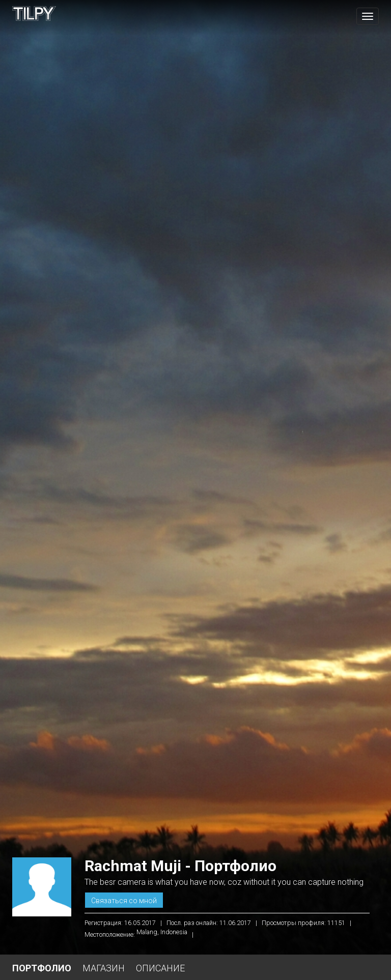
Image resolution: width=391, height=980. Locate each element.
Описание (160, 968)
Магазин (104, 968)
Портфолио (42, 968)
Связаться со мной (124, 901)
